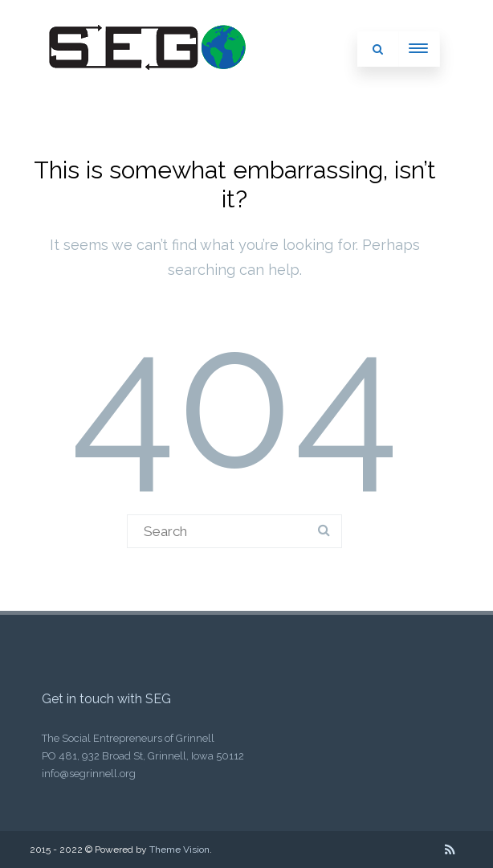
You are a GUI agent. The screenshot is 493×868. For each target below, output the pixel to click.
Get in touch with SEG (106, 699)
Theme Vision (179, 850)
